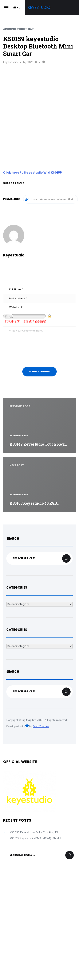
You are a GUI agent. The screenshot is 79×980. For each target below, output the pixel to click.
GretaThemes (41, 726)
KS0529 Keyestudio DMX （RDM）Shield (35, 838)
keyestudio (10, 62)
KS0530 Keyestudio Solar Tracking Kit (34, 832)
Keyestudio (39, 7)
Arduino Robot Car (18, 29)
